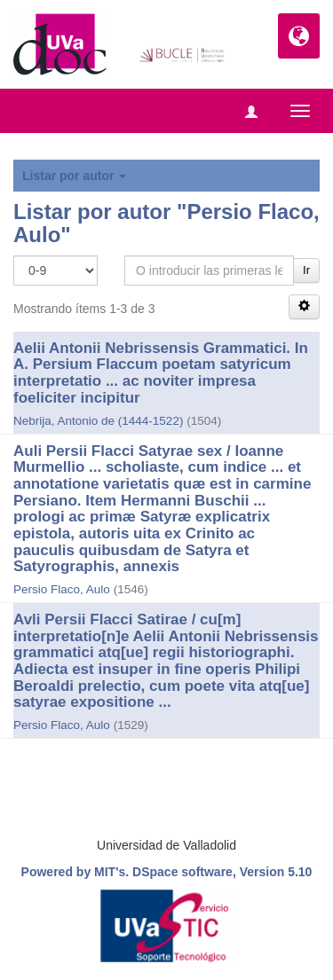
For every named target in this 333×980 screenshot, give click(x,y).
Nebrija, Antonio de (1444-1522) (98, 421)
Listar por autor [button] (74, 176)
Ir (306, 270)
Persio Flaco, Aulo (62, 589)
